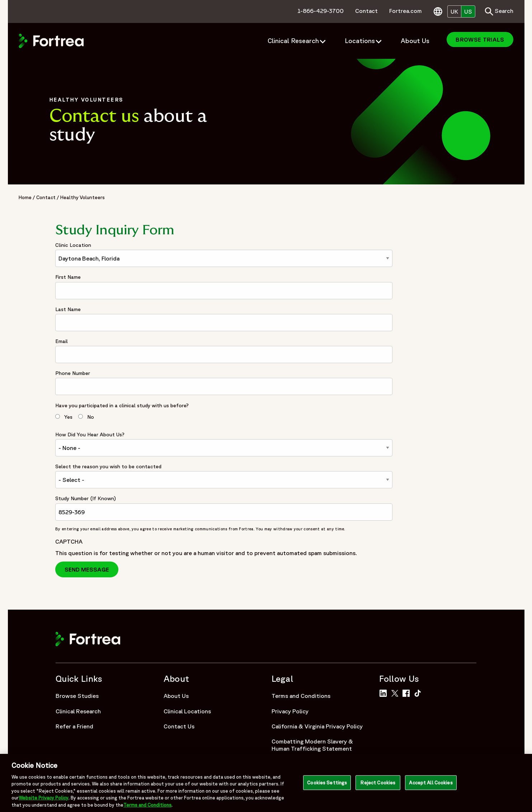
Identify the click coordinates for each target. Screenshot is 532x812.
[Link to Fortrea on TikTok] (419, 693)
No (91, 417)
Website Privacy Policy (44, 800)
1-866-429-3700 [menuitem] (321, 11)
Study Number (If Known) (86, 498)
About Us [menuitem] (415, 41)
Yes (68, 417)
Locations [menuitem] (360, 41)
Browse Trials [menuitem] (480, 39)
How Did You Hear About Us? (90, 435)
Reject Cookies (378, 785)
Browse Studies (77, 696)
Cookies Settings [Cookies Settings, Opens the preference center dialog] (327, 785)
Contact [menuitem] (366, 11)
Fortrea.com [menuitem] (406, 11)
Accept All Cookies (431, 785)
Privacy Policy (290, 711)
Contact (46, 197)
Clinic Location (73, 245)
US (468, 11)
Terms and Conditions (301, 696)
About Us (176, 696)
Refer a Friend (74, 726)
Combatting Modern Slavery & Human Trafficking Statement (312, 745)
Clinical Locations (187, 711)
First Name (68, 277)
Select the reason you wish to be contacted (108, 466)
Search (499, 11)
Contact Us (179, 726)
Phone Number (73, 373)
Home (25, 197)
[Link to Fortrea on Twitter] (396, 693)
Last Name (68, 309)
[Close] (521, 785)
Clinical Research (78, 711)
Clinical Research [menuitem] (293, 41)
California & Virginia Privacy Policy (317, 726)
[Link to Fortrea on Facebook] (408, 693)
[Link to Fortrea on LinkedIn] (384, 693)
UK (454, 11)
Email (62, 341)
